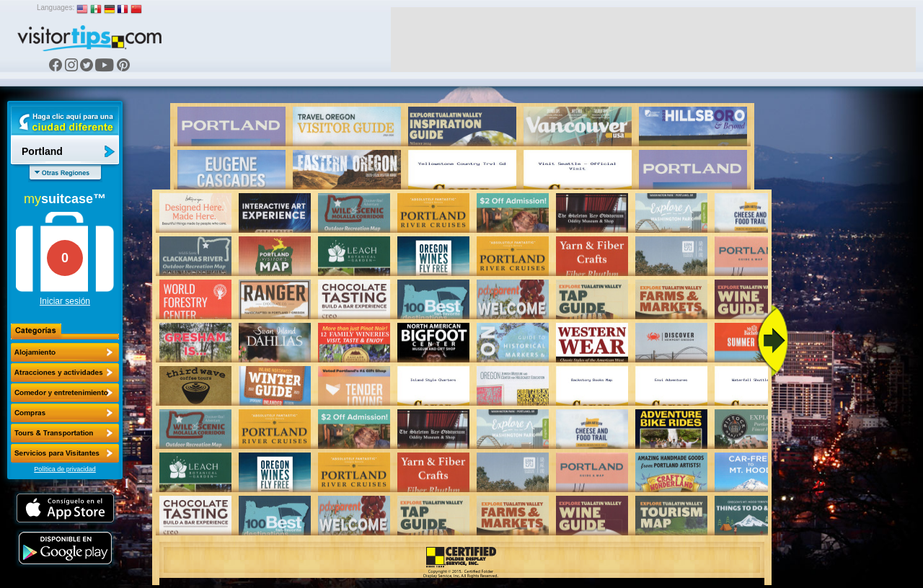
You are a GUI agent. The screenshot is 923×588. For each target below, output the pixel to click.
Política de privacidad (65, 469)
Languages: (56, 8)
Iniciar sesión (65, 301)
